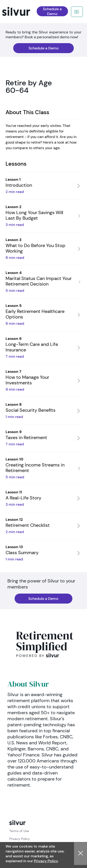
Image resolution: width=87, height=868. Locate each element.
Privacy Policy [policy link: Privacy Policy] (20, 839)
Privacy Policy (46, 861)
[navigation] (23, 12)
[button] (81, 854)
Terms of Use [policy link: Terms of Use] (19, 831)
